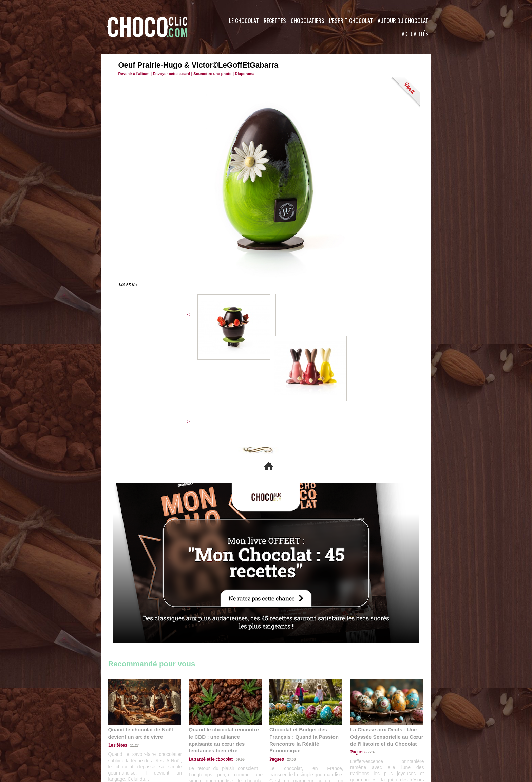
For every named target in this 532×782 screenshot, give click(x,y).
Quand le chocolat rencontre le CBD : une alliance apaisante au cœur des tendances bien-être (225, 630)
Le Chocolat (244, 21)
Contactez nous (129, 741)
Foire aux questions (370, 741)
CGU (198, 741)
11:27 (131, 639)
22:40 (370, 645)
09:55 (236, 645)
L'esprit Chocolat (351, 21)
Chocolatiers (308, 21)
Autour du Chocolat (403, 21)
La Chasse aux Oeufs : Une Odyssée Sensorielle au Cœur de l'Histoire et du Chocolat (384, 630)
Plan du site (285, 741)
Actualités (415, 34)
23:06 (289, 652)
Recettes (275, 21)
